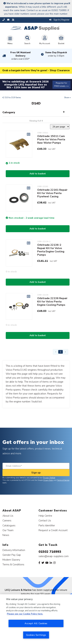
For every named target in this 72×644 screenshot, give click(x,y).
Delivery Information (14, 550)
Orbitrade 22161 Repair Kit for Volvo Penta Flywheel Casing (52, 193)
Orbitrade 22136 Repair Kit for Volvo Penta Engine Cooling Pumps (52, 302)
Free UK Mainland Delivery (21, 56)
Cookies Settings (36, 635)
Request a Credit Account (53, 530)
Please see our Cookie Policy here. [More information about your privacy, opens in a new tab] (25, 614)
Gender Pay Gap (12, 555)
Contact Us (45, 520)
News (6, 535)
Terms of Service (63, 480)
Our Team (8, 530)
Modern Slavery (11, 560)
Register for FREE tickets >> (61, 85)
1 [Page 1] (61, 352)
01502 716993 (50, 552)
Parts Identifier (47, 525)
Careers (7, 520)
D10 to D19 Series (13, 98)
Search (27, 40)
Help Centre (45, 516)
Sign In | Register (59, 20)
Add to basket (38, 174)
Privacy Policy (48, 480)
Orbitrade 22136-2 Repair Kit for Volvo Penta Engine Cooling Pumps (51, 250)
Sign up (36, 473)
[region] (36, 619)
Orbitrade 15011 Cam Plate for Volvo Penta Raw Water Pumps (51, 139)
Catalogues (9, 525)
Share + (67, 98)
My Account (45, 40)
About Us (8, 516)
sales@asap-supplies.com (54, 556)
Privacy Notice (49, 478)
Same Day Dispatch (56, 54)
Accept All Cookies (36, 623)
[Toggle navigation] (10, 40)
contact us (49, 378)
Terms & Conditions (13, 564)
